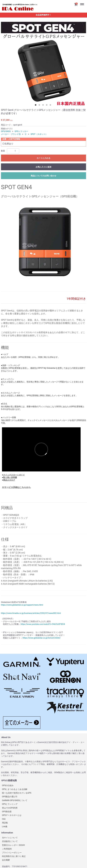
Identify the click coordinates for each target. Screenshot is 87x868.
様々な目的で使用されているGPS (17, 793)
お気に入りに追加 (43, 167)
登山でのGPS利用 (10, 808)
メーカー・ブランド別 (11, 134)
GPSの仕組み (8, 785)
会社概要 (6, 860)
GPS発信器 (7, 812)
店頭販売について (10, 841)
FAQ (4, 819)
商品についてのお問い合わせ (43, 176)
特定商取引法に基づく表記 (14, 856)
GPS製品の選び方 (10, 797)
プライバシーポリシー (12, 852)
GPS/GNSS (6, 131)
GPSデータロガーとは (12, 815)
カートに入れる (43, 158)
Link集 (5, 826)
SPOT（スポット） (39, 134)
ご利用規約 (7, 849)
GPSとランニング (10, 804)
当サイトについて (10, 838)
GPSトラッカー (21, 131)
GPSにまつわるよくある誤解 (15, 789)
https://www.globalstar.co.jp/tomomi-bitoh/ (42, 638)
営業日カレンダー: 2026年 (14, 845)
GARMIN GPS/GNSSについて (15, 800)
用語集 (5, 823)
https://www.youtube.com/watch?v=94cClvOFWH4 (43, 624)
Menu (83, 2)
